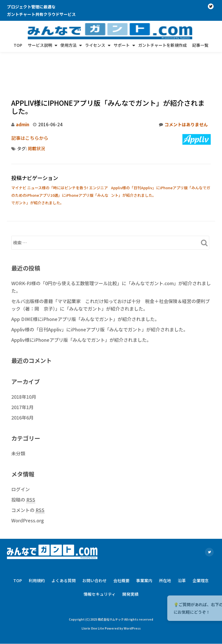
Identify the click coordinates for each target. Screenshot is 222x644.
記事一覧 (200, 45)
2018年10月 (24, 364)
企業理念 (201, 548)
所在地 (165, 548)
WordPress (132, 596)
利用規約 (37, 548)
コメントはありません (183, 92)
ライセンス (95, 45)
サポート (122, 45)
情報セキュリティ (100, 562)
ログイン (21, 457)
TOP (18, 45)
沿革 (182, 548)
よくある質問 (64, 548)
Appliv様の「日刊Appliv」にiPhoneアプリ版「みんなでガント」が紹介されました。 (100, 297)
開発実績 (130, 562)
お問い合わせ (95, 548)
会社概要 (121, 548)
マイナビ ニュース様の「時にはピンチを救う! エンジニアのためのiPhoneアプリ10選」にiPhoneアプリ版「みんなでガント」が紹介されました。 (60, 163)
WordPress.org (28, 488)
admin (23, 92)
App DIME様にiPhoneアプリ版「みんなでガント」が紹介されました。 (85, 287)
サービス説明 (40, 45)
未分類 (18, 421)
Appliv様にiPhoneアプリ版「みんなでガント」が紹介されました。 (81, 307)
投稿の (23, 467)
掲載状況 (36, 116)
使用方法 (69, 45)
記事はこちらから (30, 105)
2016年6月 (22, 385)
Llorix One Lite (93, 596)
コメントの (28, 478)
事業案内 (144, 548)
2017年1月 (22, 375)
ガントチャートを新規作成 (162, 45)
